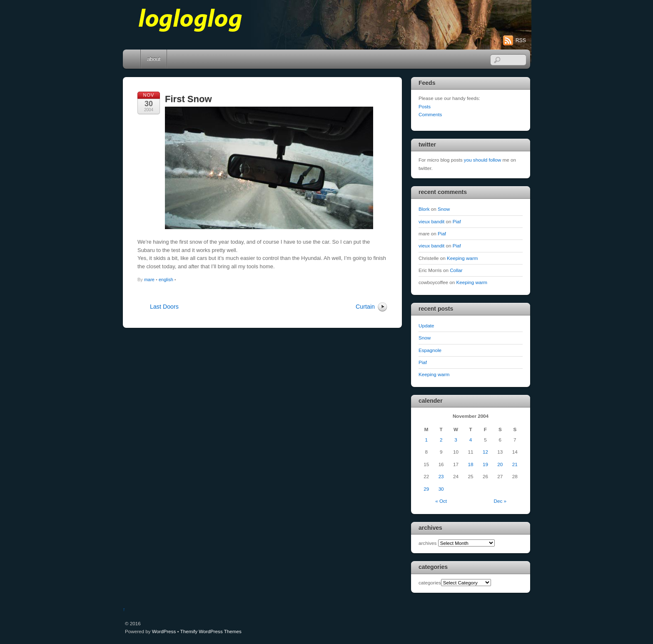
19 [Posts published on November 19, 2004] (485, 464)
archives (427, 543)
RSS (521, 40)
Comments (430, 114)
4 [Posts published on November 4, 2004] (471, 440)
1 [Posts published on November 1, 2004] (426, 440)
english (166, 280)
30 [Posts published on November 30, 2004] (441, 489)
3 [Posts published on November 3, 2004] (456, 440)
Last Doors (164, 307)
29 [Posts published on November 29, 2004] (426, 489)
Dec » (500, 501)
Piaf (457, 221)
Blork (424, 209)
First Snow (188, 99)
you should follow (482, 160)
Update (426, 326)
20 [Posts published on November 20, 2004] (500, 464)
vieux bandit (431, 221)
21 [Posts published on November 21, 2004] (515, 464)
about (154, 59)
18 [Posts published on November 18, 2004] (470, 464)
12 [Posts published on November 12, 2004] (485, 452)
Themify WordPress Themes (211, 631)
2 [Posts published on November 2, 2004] (441, 440)
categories (430, 583)
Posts (425, 106)
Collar (456, 270)
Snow (444, 209)
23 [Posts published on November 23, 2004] (441, 476)
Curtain (365, 307)
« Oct (441, 501)
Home (132, 59)
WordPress (164, 631)
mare (149, 280)
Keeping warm (462, 258)
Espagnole (430, 350)
